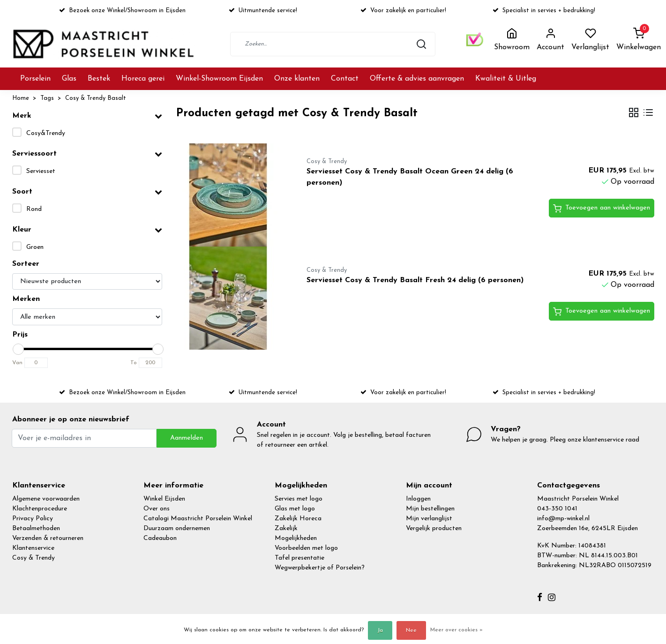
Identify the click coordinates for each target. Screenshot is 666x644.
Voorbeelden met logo (306, 548)
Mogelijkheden (296, 538)
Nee (411, 630)
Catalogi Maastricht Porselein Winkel (198, 519)
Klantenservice (33, 548)
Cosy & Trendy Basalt (96, 98)
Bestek (99, 79)
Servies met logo (299, 499)
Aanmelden (187, 438)
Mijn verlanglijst (429, 519)
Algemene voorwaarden (46, 499)
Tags (47, 98)
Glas (69, 79)
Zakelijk (286, 528)
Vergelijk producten (434, 528)
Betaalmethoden (36, 528)
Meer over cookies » (456, 630)
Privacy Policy (33, 519)
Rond (34, 209)
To (134, 363)
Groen (35, 247)
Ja (380, 630)
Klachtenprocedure (40, 509)
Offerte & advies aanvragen (417, 79)
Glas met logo (295, 509)
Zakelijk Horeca (298, 519)
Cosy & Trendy (34, 558)
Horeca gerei (143, 79)
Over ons (157, 509)
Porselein (35, 79)
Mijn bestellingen (430, 509)
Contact (345, 79)
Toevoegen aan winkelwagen (602, 209)
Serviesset (41, 171)
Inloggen (418, 499)
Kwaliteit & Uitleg (506, 79)
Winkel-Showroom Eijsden (219, 79)
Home (21, 98)
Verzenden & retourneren (48, 538)
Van (17, 363)
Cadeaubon (160, 538)
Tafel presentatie (299, 558)
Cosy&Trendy (46, 133)
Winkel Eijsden (164, 499)
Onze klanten (297, 79)
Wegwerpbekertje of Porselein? (320, 568)
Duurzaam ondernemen (177, 528)
